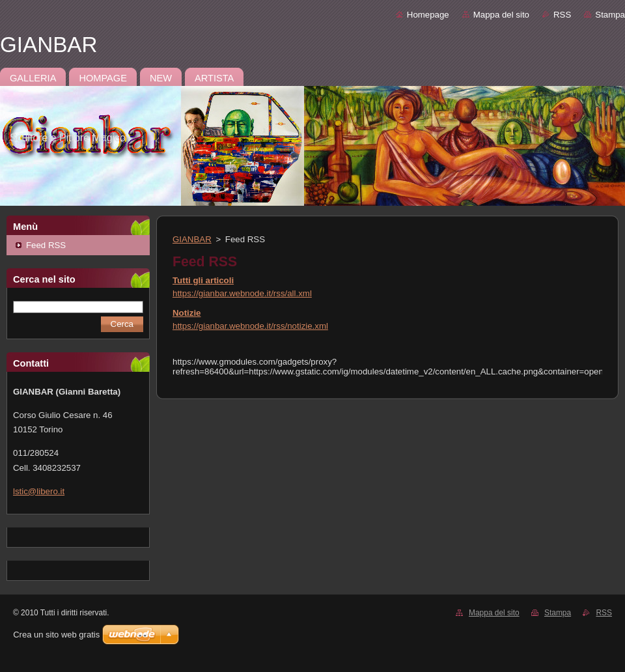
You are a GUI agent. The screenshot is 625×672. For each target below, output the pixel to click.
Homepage (428, 15)
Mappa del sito (501, 15)
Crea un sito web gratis (56, 635)
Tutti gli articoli (203, 280)
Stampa (610, 15)
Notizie (187, 313)
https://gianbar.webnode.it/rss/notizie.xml (250, 326)
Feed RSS (46, 245)
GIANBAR (192, 239)
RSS (562, 15)
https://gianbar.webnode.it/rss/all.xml (242, 293)
